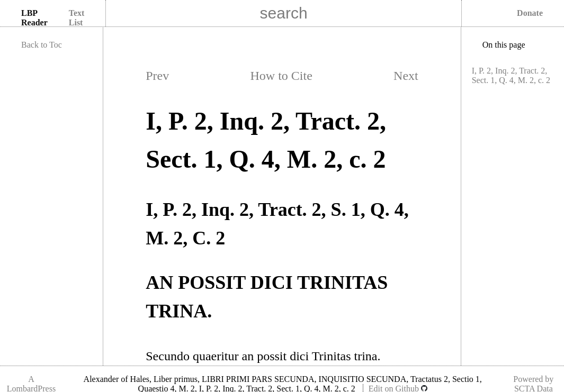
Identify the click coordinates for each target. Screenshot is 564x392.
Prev (157, 76)
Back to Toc (42, 45)
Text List (77, 18)
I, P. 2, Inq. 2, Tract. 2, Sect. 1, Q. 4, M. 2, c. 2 (511, 75)
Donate (530, 13)
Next (406, 76)
